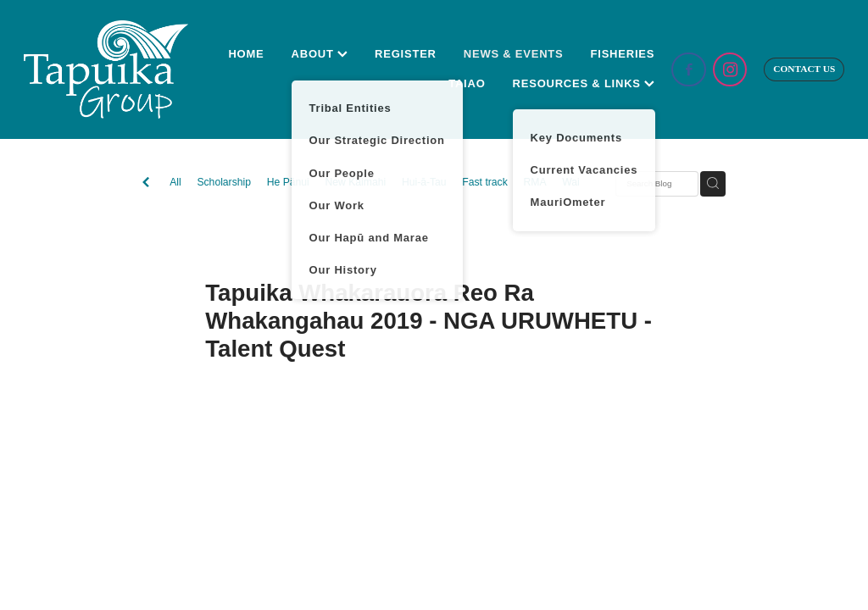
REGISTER (406, 54)
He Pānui (288, 182)
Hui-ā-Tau (424, 182)
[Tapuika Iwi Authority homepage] (106, 69)
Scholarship (224, 182)
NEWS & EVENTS (514, 54)
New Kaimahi (355, 182)
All (175, 182)
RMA (534, 182)
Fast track (484, 182)
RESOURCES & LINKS (584, 83)
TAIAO (467, 83)
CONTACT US (804, 69)
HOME (246, 54)
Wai (571, 182)
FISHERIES (623, 54)
